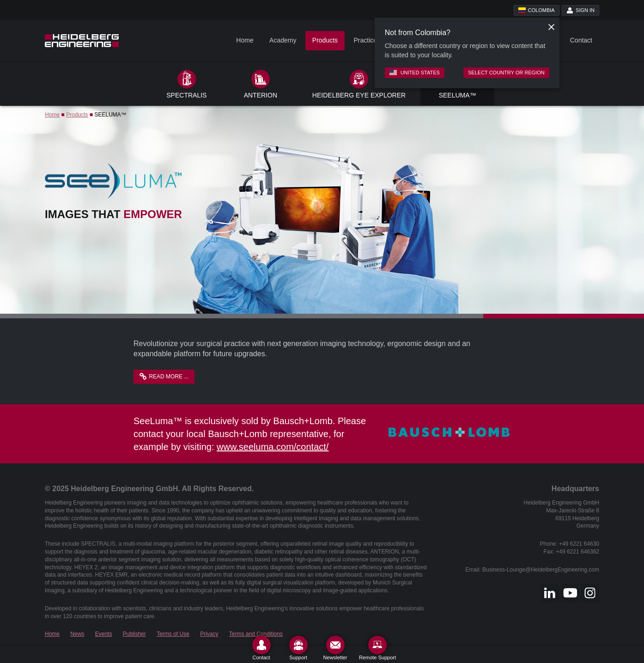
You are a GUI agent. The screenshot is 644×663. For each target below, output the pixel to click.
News (77, 634)
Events (104, 634)
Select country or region (506, 73)
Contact (581, 40)
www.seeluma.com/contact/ (273, 447)
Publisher (134, 634)
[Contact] (261, 648)
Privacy (209, 634)
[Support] (298, 648)
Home (245, 40)
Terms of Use (173, 634)
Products (325, 40)
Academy (283, 40)
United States (415, 73)
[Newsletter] (335, 648)
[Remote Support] (377, 648)
